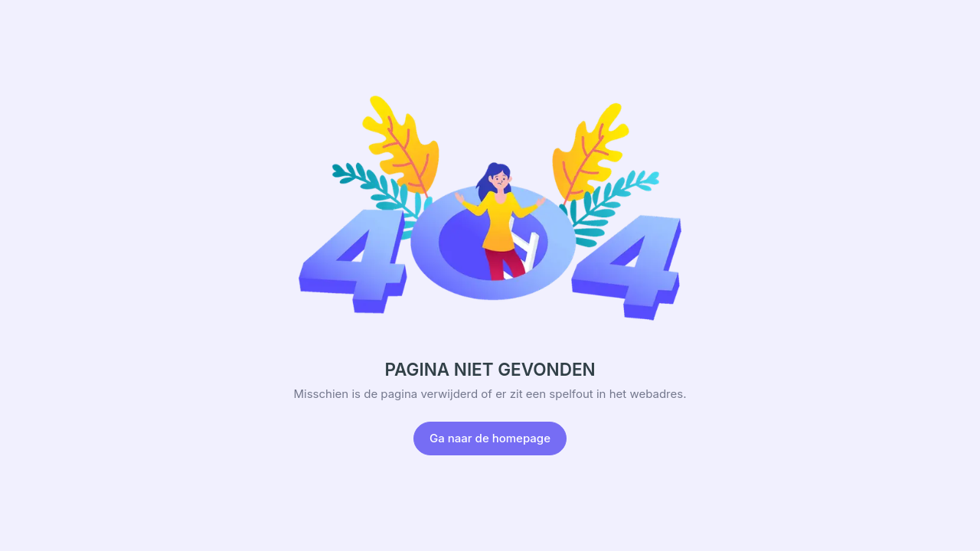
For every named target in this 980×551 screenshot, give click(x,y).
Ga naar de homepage (490, 438)
